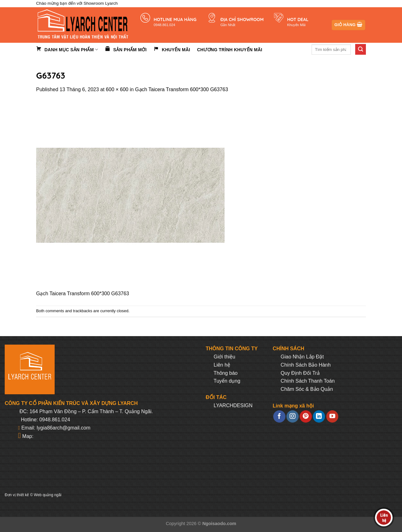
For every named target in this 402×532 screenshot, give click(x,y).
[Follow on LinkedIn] (319, 416)
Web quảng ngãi (48, 495)
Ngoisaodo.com (219, 524)
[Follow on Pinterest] (306, 416)
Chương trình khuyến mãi (230, 50)
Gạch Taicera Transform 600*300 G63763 (182, 89)
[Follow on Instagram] (292, 416)
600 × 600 (117, 89)
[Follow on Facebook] (279, 416)
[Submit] (361, 49)
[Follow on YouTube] (332, 416)
